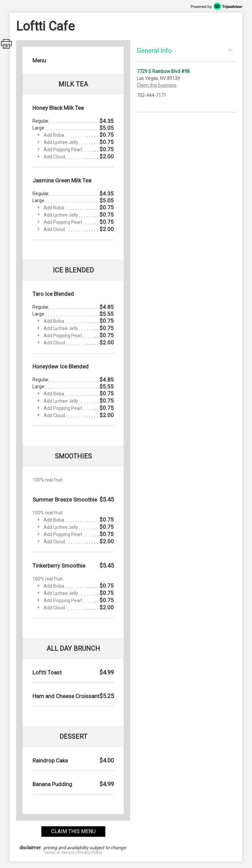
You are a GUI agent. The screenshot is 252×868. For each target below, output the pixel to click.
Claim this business (157, 85)
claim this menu (73, 831)
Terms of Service (59, 853)
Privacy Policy (90, 853)
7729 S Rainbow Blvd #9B (163, 71)
